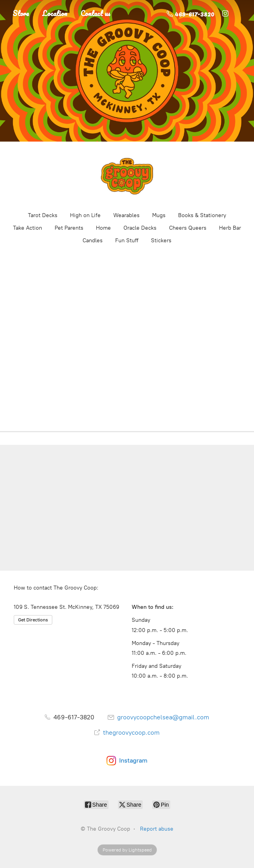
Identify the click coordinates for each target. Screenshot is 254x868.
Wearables (126, 215)
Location (55, 13)
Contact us (96, 13)
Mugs (159, 215)
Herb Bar (230, 228)
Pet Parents (69, 228)
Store (21, 13)
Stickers (161, 240)
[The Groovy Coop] (127, 176)
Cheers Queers (188, 228)
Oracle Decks (140, 228)
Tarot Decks (43, 215)
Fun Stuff (127, 240)
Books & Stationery (202, 215)
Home (103, 228)
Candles (93, 240)
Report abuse (157, 829)
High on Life (85, 215)
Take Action (28, 228)
